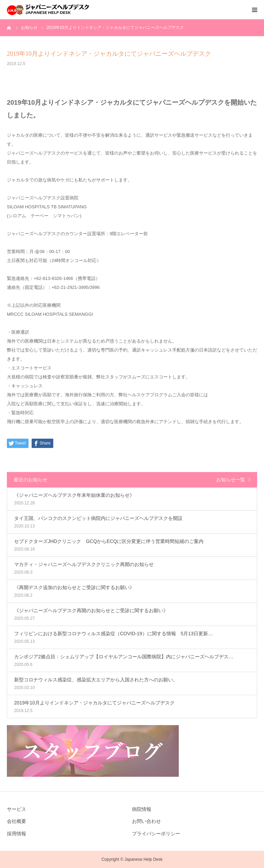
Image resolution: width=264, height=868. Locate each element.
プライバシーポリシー (156, 834)
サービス (16, 809)
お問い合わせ (146, 821)
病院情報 (142, 809)
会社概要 (16, 821)
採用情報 (16, 834)
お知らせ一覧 (231, 480)
